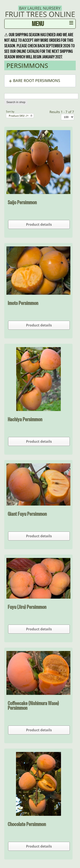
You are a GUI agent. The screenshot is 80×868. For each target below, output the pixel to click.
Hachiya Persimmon (25, 419)
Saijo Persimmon (22, 202)
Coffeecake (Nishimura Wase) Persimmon (33, 706)
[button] (40, 81)
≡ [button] (71, 24)
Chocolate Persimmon (27, 824)
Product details (39, 224)
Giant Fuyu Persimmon (27, 514)
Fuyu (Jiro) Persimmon (27, 607)
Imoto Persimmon (23, 303)
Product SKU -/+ (19, 116)
